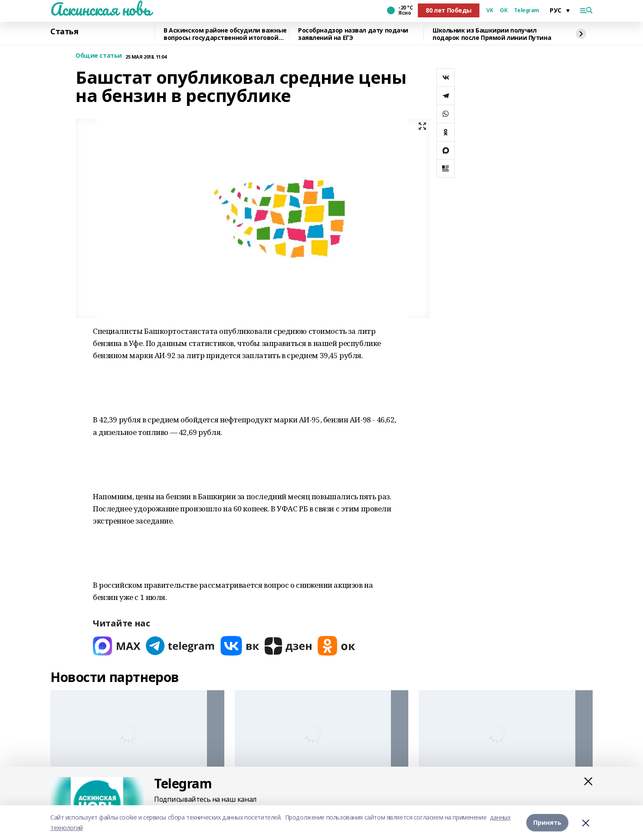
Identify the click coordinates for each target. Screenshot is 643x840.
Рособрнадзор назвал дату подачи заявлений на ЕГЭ (353, 34)
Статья (64, 32)
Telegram (527, 10)
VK (490, 10)
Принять (547, 822)
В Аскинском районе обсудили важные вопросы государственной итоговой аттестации (225, 34)
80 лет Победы (449, 10)
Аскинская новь (100, 9)
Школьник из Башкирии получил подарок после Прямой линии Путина (492, 34)
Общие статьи (99, 56)
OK (504, 10)
